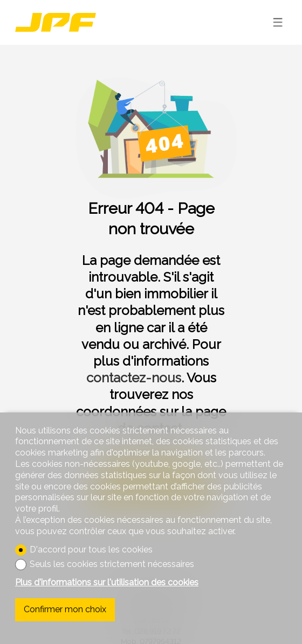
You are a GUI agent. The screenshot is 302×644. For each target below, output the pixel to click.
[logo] (56, 22)
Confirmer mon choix (65, 609)
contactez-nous (134, 378)
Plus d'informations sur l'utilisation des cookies (107, 582)
